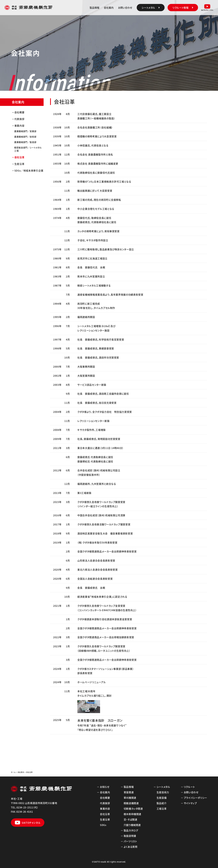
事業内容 (19, 126)
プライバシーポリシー (195, 798)
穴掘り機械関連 (132, 825)
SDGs (103, 825)
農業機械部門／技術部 (25, 137)
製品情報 (94, 8)
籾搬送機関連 (131, 803)
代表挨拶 (19, 119)
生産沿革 (19, 164)
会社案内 (109, 8)
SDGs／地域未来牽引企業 (29, 170)
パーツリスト (130, 841)
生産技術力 (163, 792)
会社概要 (19, 112)
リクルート (189, 787)
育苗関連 (129, 792)
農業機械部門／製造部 (25, 142)
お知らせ (105, 787)
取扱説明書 (130, 836)
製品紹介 (162, 803)
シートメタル (163, 787)
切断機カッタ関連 (133, 809)
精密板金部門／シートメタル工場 (28, 149)
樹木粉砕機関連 (132, 814)
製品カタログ (131, 830)
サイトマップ (190, 803)
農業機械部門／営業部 (25, 131)
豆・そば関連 (130, 819)
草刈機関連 (130, 798)
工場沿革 (162, 809)
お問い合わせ (125, 8)
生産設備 (162, 798)
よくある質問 (131, 847)
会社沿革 (19, 157)
